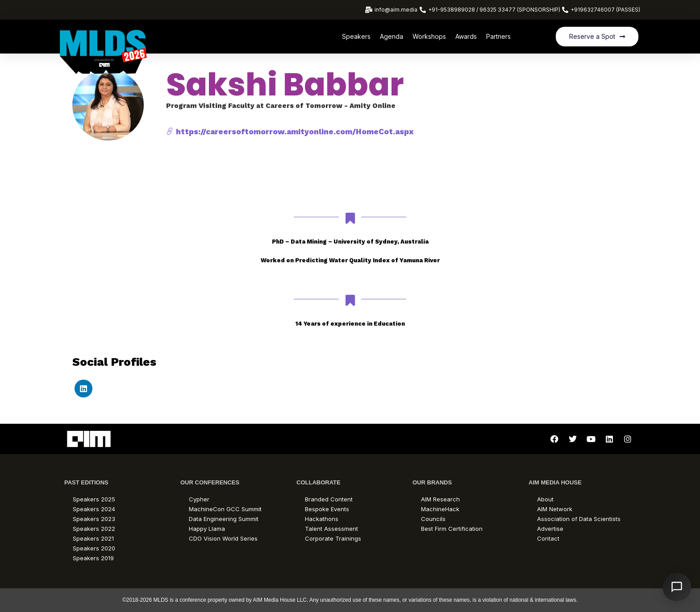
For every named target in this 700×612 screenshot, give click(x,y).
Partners (498, 36)
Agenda (392, 36)
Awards (466, 36)
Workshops (429, 36)
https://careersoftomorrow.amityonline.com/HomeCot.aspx (290, 132)
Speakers (356, 36)
